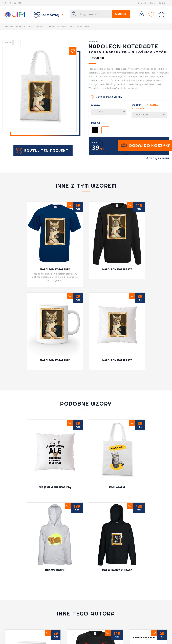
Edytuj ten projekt (46, 151)
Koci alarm (117, 487)
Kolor (96, 123)
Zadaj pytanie (158, 158)
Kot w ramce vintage (117, 510)
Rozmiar (145, 107)
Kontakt (142, 3)
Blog (153, 3)
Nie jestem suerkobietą (55, 487)
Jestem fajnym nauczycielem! (117, 641)
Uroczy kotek (64, 570)
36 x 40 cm (150, 115)
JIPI (98, 41)
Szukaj (121, 14)
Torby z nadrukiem (36, 27)
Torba (110, 112)
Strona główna (14, 27)
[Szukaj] (95, 14)
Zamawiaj (51, 15)
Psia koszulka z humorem (55, 641)
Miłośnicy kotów (58, 27)
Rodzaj (96, 105)
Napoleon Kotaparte (55, 269)
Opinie (163, 3)
